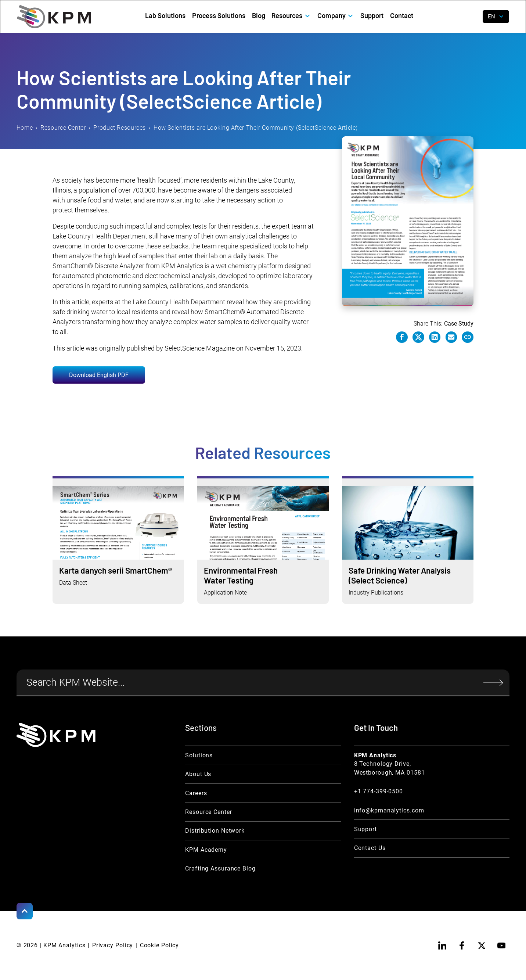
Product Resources (120, 128)
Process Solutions (219, 16)
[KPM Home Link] (56, 735)
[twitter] (482, 946)
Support (372, 16)
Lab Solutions (165, 16)
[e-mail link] (451, 337)
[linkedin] (442, 946)
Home (25, 128)
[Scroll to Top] (25, 911)
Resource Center (63, 128)
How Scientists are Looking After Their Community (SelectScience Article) (256, 128)
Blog (259, 16)
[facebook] (462, 946)
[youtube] (502, 946)
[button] (291, 16)
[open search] (471, 17)
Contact (402, 16)
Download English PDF (99, 375)
